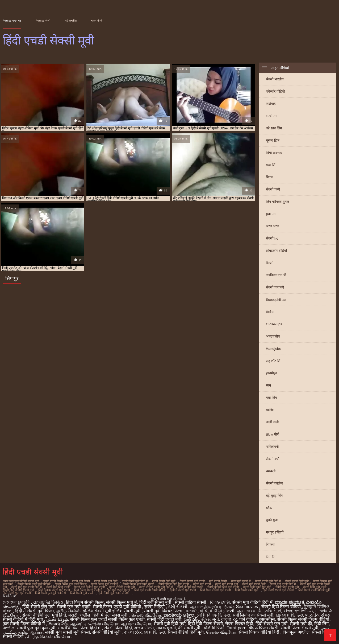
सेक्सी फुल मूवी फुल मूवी (36, 628)
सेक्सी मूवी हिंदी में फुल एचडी (89, 587)
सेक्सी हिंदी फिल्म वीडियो (282, 607)
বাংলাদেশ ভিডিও (298, 611)
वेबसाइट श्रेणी (43, 20)
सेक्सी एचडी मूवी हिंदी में (268, 581)
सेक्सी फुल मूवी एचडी (74, 607)
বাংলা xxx (133, 632)
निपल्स (270, 545)
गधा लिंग (271, 398)
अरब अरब (272, 226)
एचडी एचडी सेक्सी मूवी (56, 581)
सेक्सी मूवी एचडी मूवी (227, 584)
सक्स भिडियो (155, 607)
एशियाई (271, 104)
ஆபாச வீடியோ (136, 624)
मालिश (270, 410)
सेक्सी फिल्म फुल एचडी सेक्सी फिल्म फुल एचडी (107, 619)
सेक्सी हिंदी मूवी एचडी (315, 587)
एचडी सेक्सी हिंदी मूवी (164, 581)
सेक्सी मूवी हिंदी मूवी (170, 624)
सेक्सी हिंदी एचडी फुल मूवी (257, 587)
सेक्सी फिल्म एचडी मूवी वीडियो (34, 584)
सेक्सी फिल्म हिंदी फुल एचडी (174, 584)
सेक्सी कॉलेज (274, 483)
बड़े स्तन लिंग (274, 128)
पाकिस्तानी (272, 447)
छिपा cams (274, 153)
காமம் (192, 611)
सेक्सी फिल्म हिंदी (118, 628)
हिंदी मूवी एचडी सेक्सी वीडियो (150, 590)
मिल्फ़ (269, 177)
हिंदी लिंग (321, 624)
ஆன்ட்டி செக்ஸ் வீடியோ (94, 624)
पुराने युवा (272, 520)
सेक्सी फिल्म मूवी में (121, 602)
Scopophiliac (276, 300)
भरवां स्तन (272, 116)
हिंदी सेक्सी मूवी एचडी (82, 593)
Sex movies (247, 607)
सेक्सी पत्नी (273, 189)
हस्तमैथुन (271, 373)
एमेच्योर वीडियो (275, 91)
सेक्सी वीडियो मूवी (107, 632)
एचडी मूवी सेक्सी (81, 581)
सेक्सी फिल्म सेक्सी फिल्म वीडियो (304, 619)
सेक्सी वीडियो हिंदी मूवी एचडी (223, 587)
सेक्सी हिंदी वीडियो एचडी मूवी (18, 590)
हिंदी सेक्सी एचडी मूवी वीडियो (278, 590)
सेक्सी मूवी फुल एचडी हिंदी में (27, 587)
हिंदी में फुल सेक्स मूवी (110, 615)
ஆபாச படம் (249, 611)
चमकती (271, 471)
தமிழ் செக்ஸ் (68, 611)
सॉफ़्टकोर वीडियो (276, 251)
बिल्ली (270, 263)
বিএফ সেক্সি (220, 602)
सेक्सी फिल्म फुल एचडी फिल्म (71, 584)
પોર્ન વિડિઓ (214, 628)
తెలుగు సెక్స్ (58, 624)
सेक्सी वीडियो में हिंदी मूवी (23, 619)
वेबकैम (270, 312)
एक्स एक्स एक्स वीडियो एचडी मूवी (21, 581)
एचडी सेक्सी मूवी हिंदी (106, 581)
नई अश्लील (71, 20)
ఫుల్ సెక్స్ (191, 619)
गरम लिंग (272, 165)
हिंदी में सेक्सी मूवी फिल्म (35, 611)
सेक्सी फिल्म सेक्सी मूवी (299, 628)
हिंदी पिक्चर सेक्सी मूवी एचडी (54, 590)
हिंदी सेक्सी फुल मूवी (38, 607)
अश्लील (9, 628)
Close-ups (274, 324)
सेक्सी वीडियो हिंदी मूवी (186, 632)
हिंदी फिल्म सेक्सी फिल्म (85, 602)
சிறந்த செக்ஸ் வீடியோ (49, 636)
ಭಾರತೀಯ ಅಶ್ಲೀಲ (179, 615)
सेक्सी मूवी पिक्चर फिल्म (164, 611)
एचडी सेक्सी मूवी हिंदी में (135, 581)
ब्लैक (269, 508)
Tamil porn (237, 628)
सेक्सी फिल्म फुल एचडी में (105, 584)
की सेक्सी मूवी (190, 628)
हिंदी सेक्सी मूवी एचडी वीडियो (114, 593)
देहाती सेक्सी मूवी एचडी (192, 581)
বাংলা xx (229, 619)
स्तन (268, 385)
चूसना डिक (273, 140)
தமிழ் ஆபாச (30, 632)
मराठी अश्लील (79, 615)
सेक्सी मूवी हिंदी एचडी (58, 587)
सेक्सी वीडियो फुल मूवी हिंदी (44, 615)
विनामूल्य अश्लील (296, 632)
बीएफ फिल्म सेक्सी (263, 628)
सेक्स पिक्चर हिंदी (239, 624)
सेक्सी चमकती (275, 287)
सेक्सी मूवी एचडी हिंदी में (283, 584)
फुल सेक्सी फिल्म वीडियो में (24, 624)
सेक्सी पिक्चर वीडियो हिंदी (259, 632)
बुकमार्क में (97, 20)
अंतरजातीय (273, 336)
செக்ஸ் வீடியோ (146, 615)
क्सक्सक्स (267, 619)
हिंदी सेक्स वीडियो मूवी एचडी (215, 590)
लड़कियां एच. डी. (276, 275)
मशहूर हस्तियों (275, 532)
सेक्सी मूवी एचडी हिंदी (254, 584)
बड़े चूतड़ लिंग (274, 496)
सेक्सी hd (272, 238)
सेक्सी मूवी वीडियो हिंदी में (252, 602)
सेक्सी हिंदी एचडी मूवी (287, 587)
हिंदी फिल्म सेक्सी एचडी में (88, 590)
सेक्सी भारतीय (275, 79)
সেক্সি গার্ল (272, 611)
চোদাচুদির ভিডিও (48, 602)
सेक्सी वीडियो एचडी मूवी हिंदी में (156, 587)
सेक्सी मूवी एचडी (202, 584)
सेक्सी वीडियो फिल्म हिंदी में (80, 628)
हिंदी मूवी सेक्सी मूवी (156, 602)
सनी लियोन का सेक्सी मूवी (253, 615)
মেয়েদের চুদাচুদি (17, 602)
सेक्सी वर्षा (273, 459)
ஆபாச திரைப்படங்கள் (212, 607)
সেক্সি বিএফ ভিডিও (213, 615)
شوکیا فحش (57, 619)
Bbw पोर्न (272, 434)
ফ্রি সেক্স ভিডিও (289, 615)
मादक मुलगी (166, 628)
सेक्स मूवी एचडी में (241, 581)
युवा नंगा (271, 214)
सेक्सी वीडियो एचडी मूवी (122, 587)
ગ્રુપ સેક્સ (144, 628)
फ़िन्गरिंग (271, 557)
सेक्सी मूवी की (301, 624)
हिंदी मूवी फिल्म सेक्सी (205, 624)
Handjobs (273, 349)
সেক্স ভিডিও (154, 632)
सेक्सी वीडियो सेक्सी (191, 602)
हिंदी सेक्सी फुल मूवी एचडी (17, 593)
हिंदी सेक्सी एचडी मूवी (247, 590)
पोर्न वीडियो (248, 619)
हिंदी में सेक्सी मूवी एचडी (183, 590)
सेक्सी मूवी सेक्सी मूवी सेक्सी (67, 632)
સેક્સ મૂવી (210, 619)
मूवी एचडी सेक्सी (218, 581)
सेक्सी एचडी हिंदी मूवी (297, 581)
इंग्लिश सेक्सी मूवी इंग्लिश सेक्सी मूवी (112, 611)
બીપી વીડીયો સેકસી (217, 611)
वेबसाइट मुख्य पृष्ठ (12, 20)
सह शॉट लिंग (274, 361)
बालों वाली (272, 422)
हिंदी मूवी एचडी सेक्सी (118, 590)
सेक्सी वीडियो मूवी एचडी (190, 587)
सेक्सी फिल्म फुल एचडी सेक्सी (138, 584)
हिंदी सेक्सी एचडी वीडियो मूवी (314, 590)
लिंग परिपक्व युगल (277, 202)
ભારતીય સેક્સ (318, 615)
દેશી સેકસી (178, 607)
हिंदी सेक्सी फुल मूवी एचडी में (51, 593)
